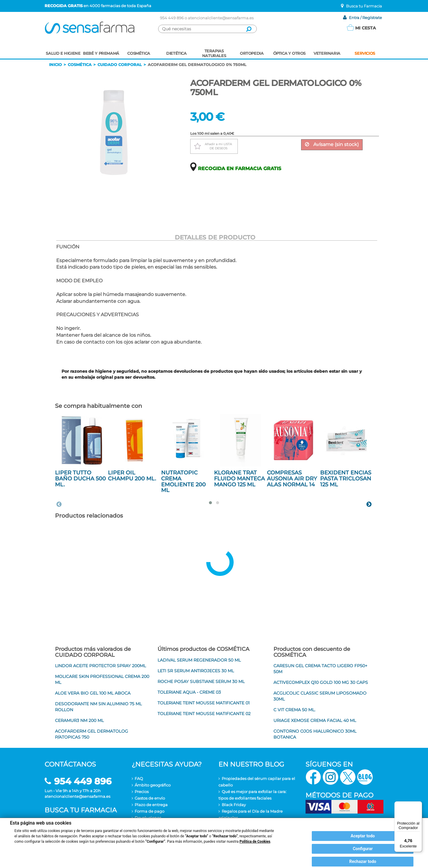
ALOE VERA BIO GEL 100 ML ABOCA (93, 693)
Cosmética (80, 65)
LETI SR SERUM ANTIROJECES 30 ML (196, 671)
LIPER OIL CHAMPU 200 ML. (132, 476)
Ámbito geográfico (153, 785)
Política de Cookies (255, 842)
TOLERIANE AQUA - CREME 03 (189, 692)
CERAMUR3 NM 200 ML (79, 720)
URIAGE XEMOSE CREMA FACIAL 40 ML (315, 720)
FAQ (139, 778)
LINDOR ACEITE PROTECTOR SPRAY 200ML (100, 666)
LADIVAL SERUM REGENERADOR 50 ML (199, 660)
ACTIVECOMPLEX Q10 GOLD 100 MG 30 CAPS (321, 682)
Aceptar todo (363, 836)
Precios (142, 792)
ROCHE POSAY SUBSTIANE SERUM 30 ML (201, 681)
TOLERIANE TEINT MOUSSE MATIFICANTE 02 (204, 714)
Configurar (363, 849)
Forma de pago (150, 811)
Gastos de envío (150, 798)
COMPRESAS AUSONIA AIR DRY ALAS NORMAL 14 (292, 479)
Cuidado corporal (120, 65)
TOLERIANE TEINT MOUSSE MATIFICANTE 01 (204, 703)
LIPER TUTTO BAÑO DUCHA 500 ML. (80, 479)
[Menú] (418, 805)
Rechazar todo (363, 861)
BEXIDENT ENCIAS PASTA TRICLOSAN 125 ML (346, 479)
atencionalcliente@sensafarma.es (221, 18)
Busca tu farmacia (81, 810)
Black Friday (234, 805)
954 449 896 (172, 18)
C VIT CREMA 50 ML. (294, 710)
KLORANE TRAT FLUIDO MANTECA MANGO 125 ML (239, 479)
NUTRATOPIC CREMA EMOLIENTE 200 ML (183, 481)
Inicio (55, 65)
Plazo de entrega (151, 805)
